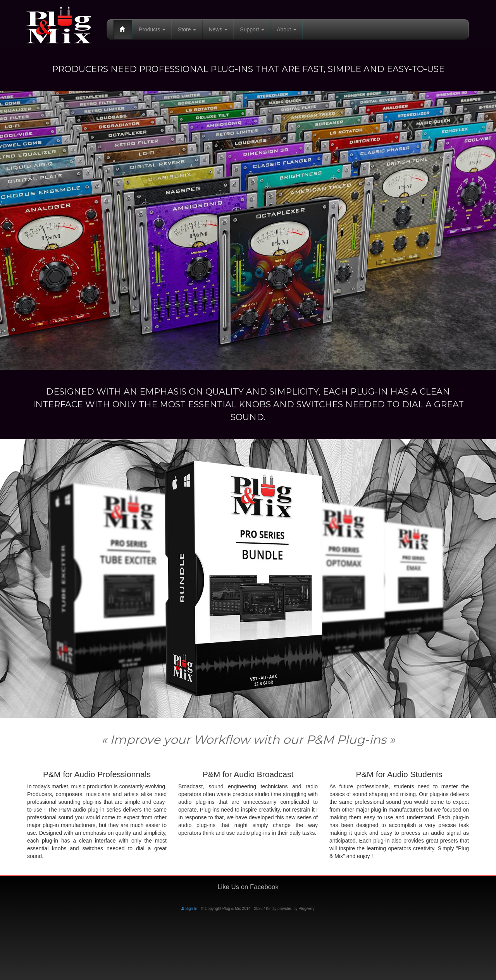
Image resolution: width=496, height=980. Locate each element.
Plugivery (307, 909)
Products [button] (152, 29)
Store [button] (187, 29)
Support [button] (252, 29)
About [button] (286, 29)
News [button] (218, 29)
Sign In (189, 909)
